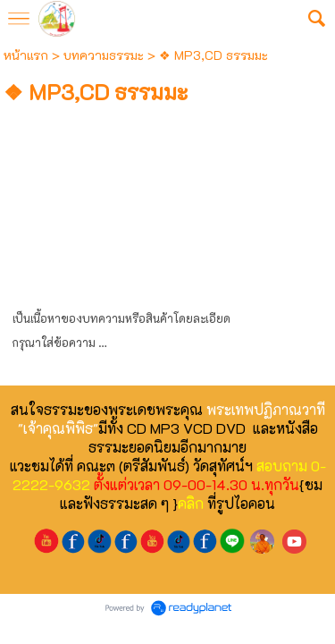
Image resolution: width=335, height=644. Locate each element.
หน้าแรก (26, 55)
